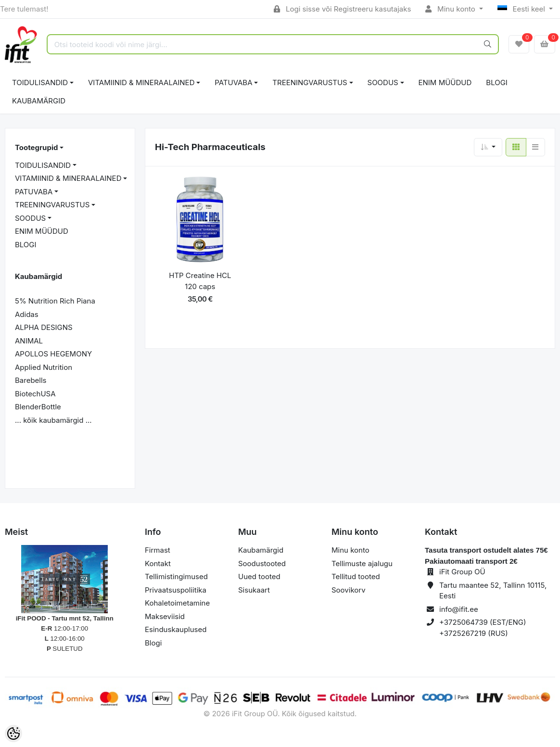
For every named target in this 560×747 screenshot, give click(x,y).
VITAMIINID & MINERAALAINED (141, 82)
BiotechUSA (35, 394)
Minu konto (451, 9)
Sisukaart (254, 590)
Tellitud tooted (356, 576)
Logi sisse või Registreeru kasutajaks (342, 9)
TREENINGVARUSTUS (310, 82)
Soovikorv (349, 590)
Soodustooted (262, 563)
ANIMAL (29, 341)
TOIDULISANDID (40, 82)
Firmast (158, 550)
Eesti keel (522, 9)
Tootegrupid (36, 147)
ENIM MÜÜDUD (445, 82)
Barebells (31, 380)
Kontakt (158, 563)
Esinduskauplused (176, 629)
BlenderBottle (38, 407)
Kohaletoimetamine (177, 603)
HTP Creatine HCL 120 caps (200, 281)
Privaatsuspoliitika (176, 590)
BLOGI (497, 82)
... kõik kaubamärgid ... (53, 420)
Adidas (27, 314)
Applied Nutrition (44, 367)
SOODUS (383, 82)
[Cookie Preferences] (13, 734)
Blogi (153, 643)
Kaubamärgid (39, 101)
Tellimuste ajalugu (362, 563)
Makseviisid (165, 616)
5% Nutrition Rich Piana (55, 301)
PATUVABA (233, 82)
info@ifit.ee (459, 609)
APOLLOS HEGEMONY (53, 354)
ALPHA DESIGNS (44, 327)
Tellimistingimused (176, 576)
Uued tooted (259, 576)
